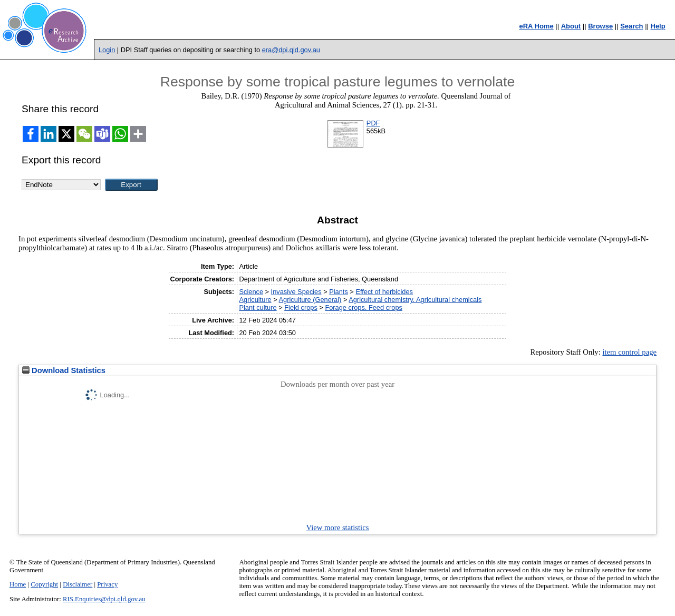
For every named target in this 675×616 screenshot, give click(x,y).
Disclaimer (78, 584)
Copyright (44, 584)
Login (107, 50)
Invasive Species (296, 292)
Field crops (301, 307)
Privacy (107, 584)
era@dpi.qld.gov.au (291, 50)
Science (251, 292)
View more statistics (338, 527)
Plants (339, 292)
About (571, 26)
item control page (629, 352)
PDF (373, 123)
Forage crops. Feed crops (364, 307)
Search (631, 26)
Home (18, 584)
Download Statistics (64, 370)
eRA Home (536, 26)
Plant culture (258, 307)
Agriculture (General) (310, 300)
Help (658, 26)
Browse (600, 26)
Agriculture (255, 300)
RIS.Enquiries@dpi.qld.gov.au (104, 599)
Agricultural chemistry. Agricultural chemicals (415, 300)
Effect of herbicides (384, 292)
